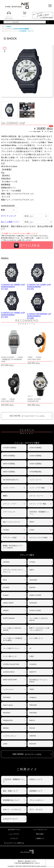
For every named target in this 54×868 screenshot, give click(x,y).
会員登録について (36, 791)
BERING (6, 728)
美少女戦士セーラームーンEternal (39, 681)
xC (30, 648)
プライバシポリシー (37, 800)
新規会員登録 (9, 18)
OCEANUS (33, 603)
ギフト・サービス (36, 810)
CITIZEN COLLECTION (11, 664)
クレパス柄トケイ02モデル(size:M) (12, 629)
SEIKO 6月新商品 (9, 456)
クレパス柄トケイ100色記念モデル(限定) (13, 639)
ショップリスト (14, 834)
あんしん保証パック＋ (10, 222)
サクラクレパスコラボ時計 (39, 538)
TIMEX (32, 689)
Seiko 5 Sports (8, 705)
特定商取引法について (11, 800)
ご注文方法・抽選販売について (14, 780)
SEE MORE (27, 416)
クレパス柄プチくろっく (11, 648)
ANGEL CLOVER (35, 595)
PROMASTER (8, 720)
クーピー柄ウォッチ (10, 656)
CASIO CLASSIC (35, 610)
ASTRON (6, 562)
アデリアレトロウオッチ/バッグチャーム (13, 571)
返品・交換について (10, 791)
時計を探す (40, 834)
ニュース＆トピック (40, 829)
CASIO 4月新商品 (35, 464)
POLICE (32, 728)
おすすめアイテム (14, 829)
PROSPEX (7, 713)
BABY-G (32, 720)
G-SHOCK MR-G (9, 672)
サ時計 (32, 656)
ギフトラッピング (9, 216)
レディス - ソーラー (10, 504)
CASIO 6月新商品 (35, 448)
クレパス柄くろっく (36, 638)
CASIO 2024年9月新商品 (21, 29)
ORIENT (6, 610)
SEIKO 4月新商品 (9, 472)
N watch (6, 595)
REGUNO (33, 744)
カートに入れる (27, 245)
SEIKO (32, 522)
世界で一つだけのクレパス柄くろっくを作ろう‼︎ (39, 629)
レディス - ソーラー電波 (38, 504)
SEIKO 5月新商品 (9, 464)
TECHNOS (7, 697)
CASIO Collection (9, 618)
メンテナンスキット (10, 736)
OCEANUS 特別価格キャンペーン (39, 513)
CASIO (9, 29)
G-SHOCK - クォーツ (27, 31)
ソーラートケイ (8, 690)
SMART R (33, 672)
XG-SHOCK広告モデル (11, 480)
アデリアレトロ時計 (10, 538)
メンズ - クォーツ (13, 31)
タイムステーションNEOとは (14, 843)
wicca (5, 580)
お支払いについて (36, 779)
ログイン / (9, 16)
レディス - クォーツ (36, 496)
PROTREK (33, 713)
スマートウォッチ (9, 512)
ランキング (14, 838)
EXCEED (6, 587)
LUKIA (5, 744)
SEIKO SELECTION (10, 680)
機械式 (5, 496)
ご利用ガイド (40, 838)
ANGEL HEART (8, 603)
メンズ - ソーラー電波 (37, 488)
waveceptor (33, 580)
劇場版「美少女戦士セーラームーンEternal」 (13, 547)
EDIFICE (32, 587)
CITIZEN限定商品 (35, 472)
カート (24, 16)
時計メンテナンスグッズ (11, 522)
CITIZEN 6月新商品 (10, 448)
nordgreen (33, 697)
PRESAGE (33, 705)
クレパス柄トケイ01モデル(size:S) (39, 619)
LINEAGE (33, 736)
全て (4, 27)
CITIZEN (6, 530)
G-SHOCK (33, 664)
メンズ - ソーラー (9, 488)
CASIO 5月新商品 (35, 456)
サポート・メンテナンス (12, 810)
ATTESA (32, 562)
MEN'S (9, 27)
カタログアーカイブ (10, 819)
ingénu (32, 570)
